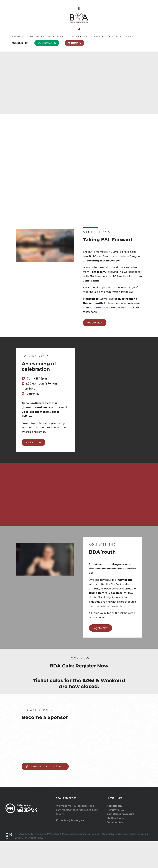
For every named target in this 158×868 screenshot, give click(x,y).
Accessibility (115, 832)
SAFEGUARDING (47, 43)
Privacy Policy (115, 836)
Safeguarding (115, 849)
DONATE (76, 43)
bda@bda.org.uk (74, 847)
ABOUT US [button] (18, 37)
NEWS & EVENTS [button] (57, 37)
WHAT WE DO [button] (36, 37)
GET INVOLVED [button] (78, 37)
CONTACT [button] (130, 37)
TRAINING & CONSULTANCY (106, 37)
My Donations (115, 845)
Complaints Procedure (120, 841)
